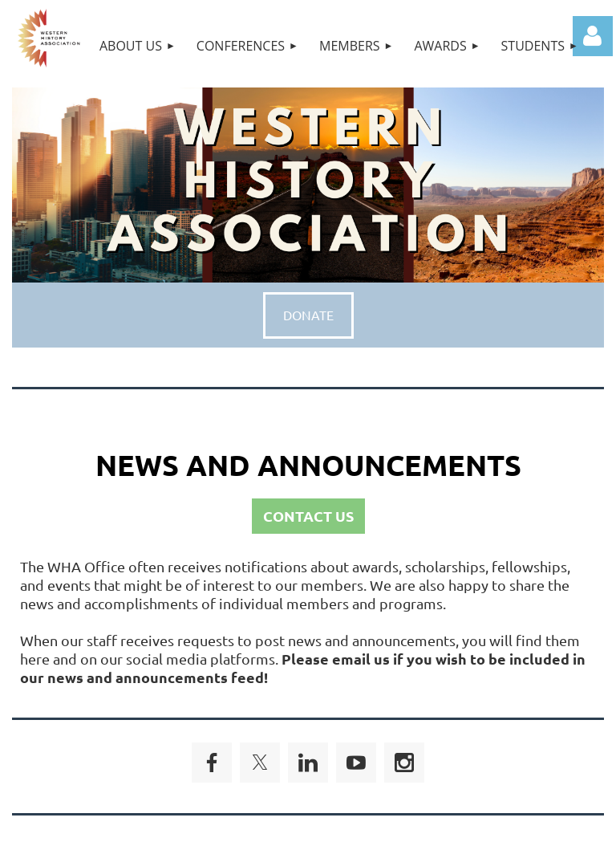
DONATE (308, 315)
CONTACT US (308, 516)
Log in (593, 36)
